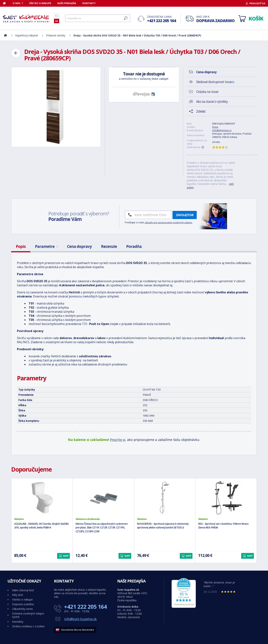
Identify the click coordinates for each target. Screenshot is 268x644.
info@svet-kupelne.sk (80, 619)
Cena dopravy (79, 246)
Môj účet (18, 595)
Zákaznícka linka (161, 19)
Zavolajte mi (185, 215)
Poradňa (134, 246)
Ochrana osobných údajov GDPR (28, 615)
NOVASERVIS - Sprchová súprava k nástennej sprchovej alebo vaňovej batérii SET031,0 (163, 526)
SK (57, 21)
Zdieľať (201, 111)
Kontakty (89, 3)
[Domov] (6, 3)
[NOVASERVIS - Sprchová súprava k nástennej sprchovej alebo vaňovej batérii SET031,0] (165, 498)
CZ (57, 16)
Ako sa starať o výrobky (212, 101)
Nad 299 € (215, 19)
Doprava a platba (23, 604)
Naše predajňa (67, 3)
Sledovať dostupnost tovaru (215, 82)
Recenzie (109, 246)
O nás (16, 3)
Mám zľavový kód (23, 590)
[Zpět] (16, 53)
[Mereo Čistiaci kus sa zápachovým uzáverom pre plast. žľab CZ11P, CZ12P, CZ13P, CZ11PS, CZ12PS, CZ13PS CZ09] (103, 498)
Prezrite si (118, 440)
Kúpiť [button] (66, 556)
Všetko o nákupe (40, 3)
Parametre (46, 246)
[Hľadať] (98, 18)
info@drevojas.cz (222, 130)
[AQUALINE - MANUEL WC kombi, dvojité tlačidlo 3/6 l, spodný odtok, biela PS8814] (42, 498)
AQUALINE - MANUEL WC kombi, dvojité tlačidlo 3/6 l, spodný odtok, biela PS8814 (41, 526)
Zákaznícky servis (23, 609)
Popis (21, 246)
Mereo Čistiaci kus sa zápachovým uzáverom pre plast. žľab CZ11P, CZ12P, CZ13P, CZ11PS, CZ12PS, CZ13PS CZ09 (102, 528)
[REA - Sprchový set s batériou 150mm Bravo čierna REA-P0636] (226, 498)
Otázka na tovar (207, 92)
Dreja (215, 127)
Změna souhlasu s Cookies (28, 626)
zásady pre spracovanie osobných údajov (168, 222)
